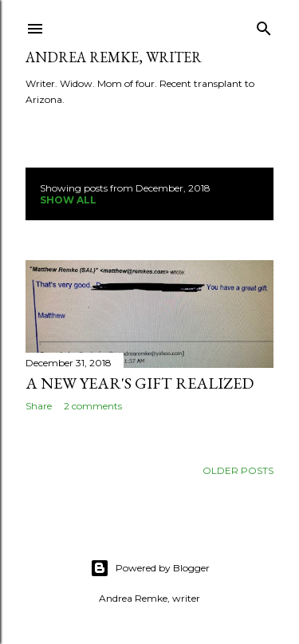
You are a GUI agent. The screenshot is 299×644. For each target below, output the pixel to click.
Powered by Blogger (150, 568)
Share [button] (39, 406)
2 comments (93, 406)
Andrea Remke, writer (114, 57)
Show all (68, 200)
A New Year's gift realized (140, 383)
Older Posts (238, 470)
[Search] (264, 25)
